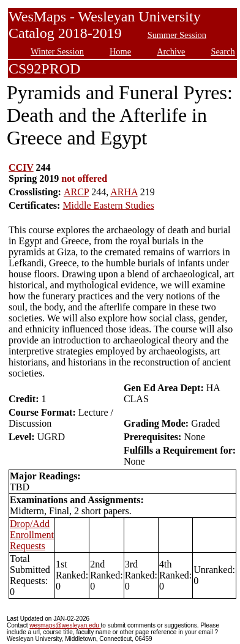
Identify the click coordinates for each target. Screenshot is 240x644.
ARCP (76, 192)
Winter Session (57, 51)
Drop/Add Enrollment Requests (32, 535)
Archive (171, 51)
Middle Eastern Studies (108, 205)
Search (223, 51)
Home (120, 51)
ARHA (124, 192)
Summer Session (177, 35)
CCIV (21, 167)
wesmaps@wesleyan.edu (65, 625)
